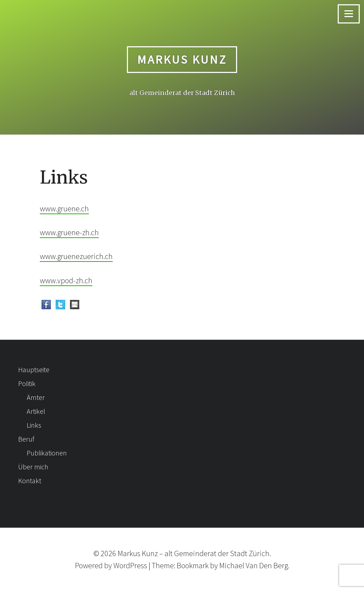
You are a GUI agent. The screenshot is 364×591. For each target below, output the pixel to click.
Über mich (33, 467)
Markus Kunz (182, 59)
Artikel (36, 411)
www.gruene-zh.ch (69, 232)
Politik (27, 383)
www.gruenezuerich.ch (76, 256)
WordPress (130, 565)
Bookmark (193, 565)
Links (34, 425)
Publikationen (47, 453)
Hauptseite (34, 370)
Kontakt (30, 481)
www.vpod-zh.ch (66, 280)
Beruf (26, 439)
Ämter (36, 397)
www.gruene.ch (64, 209)
